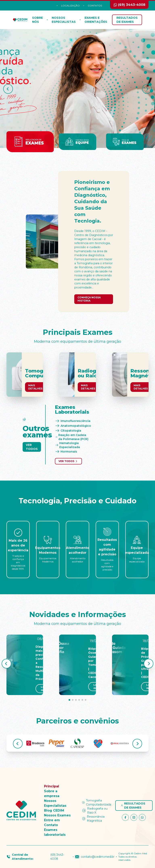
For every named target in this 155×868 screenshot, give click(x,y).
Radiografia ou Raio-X (95, 811)
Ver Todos (32, 447)
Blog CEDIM (54, 810)
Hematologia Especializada (67, 445)
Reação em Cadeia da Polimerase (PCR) (72, 437)
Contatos (95, 6)
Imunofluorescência (73, 421)
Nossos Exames (57, 815)
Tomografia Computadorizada (96, 802)
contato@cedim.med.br (95, 857)
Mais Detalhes (35, 387)
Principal (52, 786)
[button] (8, 89)
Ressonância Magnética (93, 819)
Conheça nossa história (89, 299)
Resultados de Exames (127, 20)
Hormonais (66, 452)
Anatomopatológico (73, 426)
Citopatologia (68, 431)
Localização (70, 6)
